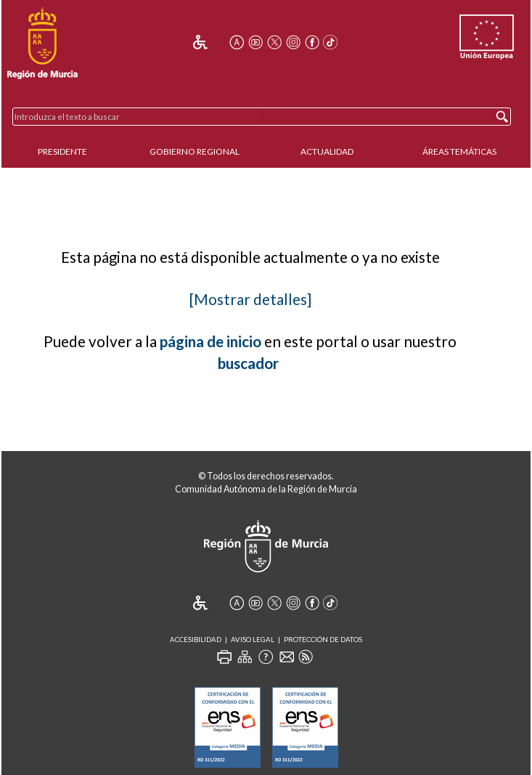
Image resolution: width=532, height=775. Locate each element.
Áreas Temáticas (459, 151)
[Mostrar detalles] (250, 299)
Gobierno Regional (195, 151)
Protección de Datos (323, 640)
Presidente (62, 151)
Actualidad (327, 151)
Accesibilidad (196, 640)
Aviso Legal (253, 640)
